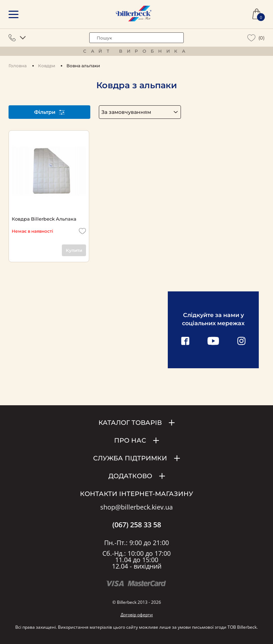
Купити (74, 250)
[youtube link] (213, 342)
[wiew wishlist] (251, 38)
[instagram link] (241, 342)
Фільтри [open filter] (49, 112)
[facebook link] (185, 342)
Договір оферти (137, 615)
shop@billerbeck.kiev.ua (136, 507)
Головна (18, 66)
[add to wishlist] (82, 231)
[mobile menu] (14, 14)
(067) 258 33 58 (137, 525)
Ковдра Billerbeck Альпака (44, 219)
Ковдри (47, 66)
